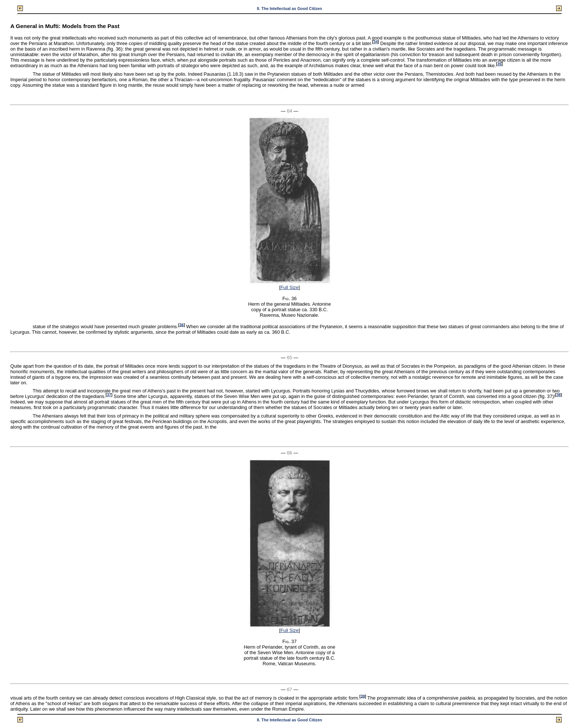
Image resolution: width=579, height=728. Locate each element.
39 (363, 696)
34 (375, 42)
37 (109, 395)
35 (499, 64)
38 (559, 395)
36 (181, 325)
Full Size (289, 287)
